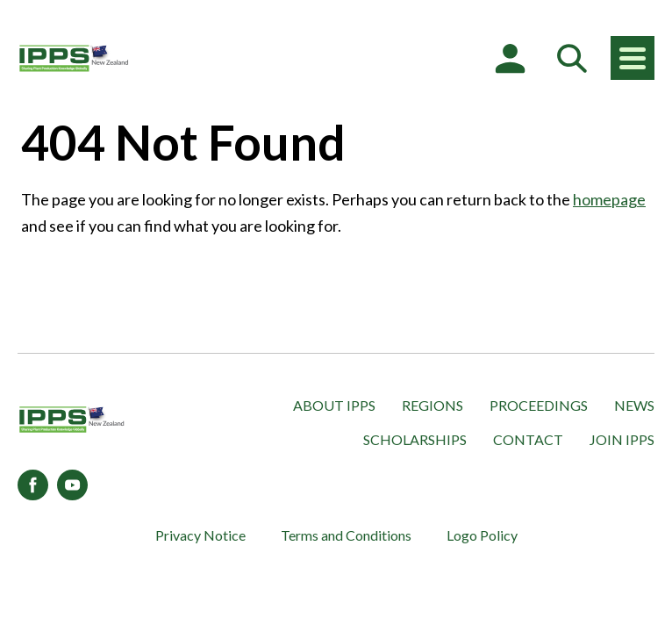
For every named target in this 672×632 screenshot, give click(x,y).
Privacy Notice (200, 535)
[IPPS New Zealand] (75, 58)
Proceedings (539, 405)
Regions (433, 405)
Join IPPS (622, 439)
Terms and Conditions (346, 535)
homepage (609, 199)
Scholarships (415, 439)
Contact (528, 439)
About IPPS (334, 405)
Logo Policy (482, 535)
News (634, 405)
